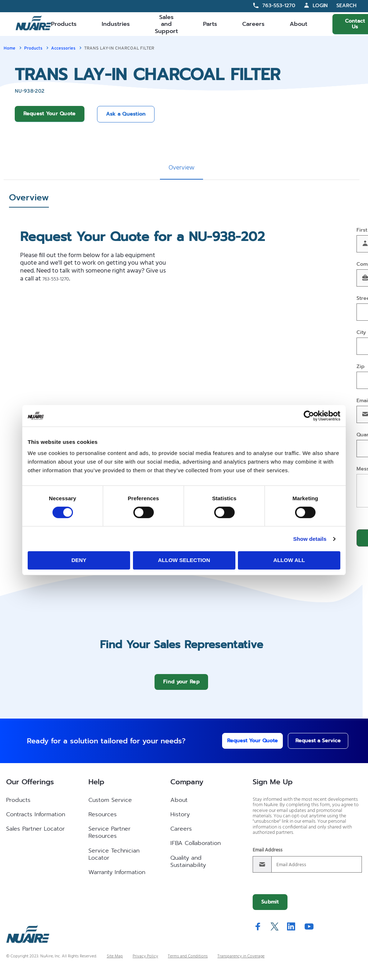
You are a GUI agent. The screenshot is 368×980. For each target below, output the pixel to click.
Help (96, 787)
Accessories (63, 48)
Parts (210, 24)
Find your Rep (181, 687)
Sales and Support (166, 24)
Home (10, 48)
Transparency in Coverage (241, 962)
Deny (79, 560)
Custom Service (110, 805)
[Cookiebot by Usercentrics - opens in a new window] (309, 415)
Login (320, 6)
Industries (116, 24)
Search (346, 6)
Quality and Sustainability (188, 867)
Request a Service (311, 746)
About (298, 24)
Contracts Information (36, 820)
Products (64, 24)
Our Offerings (30, 787)
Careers (253, 24)
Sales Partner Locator (35, 834)
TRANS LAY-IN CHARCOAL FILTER (119, 48)
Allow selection (184, 560)
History (180, 820)
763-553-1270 (279, 6)
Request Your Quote (50, 114)
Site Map (115, 962)
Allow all (289, 560)
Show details (310, 539)
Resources (103, 820)
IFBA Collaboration (195, 849)
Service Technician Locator (114, 860)
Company (187, 787)
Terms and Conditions (188, 962)
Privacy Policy (145, 962)
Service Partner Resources (109, 838)
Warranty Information (117, 878)
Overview (181, 168)
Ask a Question (126, 114)
